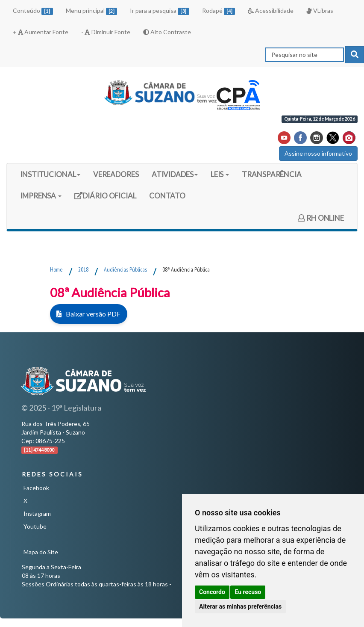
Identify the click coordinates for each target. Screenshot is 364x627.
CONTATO (167, 196)
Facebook (36, 488)
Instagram (37, 513)
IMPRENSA (41, 196)
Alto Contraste (167, 32)
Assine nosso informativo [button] (318, 153)
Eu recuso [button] (248, 592)
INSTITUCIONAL (50, 174)
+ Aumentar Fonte (41, 32)
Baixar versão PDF (91, 314)
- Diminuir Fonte (106, 32)
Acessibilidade (271, 10)
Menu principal (92, 11)
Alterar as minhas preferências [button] (240, 606)
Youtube (35, 526)
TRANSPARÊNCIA (272, 174)
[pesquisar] (355, 55)
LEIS (220, 174)
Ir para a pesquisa (160, 11)
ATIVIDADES (175, 174)
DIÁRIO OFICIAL (105, 199)
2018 (83, 269)
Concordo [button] (212, 592)
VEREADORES (116, 174)
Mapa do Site (41, 552)
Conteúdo (33, 11)
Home (56, 269)
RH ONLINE (321, 218)
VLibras (320, 10)
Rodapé (219, 11)
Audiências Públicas (125, 269)
